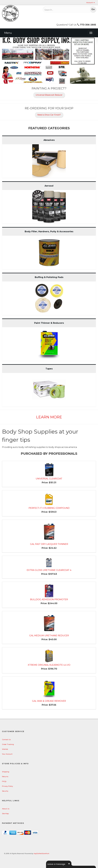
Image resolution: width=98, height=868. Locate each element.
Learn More (49, 417)
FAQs (4, 781)
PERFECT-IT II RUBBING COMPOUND (49, 508)
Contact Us (6, 739)
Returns (5, 776)
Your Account (7, 754)
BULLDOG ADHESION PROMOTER (49, 599)
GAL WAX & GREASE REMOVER (49, 701)
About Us (6, 809)
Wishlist (5, 749)
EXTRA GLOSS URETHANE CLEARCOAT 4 (49, 570)
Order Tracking (8, 744)
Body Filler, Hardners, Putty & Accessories (49, 232)
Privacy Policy (8, 786)
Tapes (49, 369)
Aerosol (49, 186)
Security (5, 791)
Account (90, 2)
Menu (8, 33)
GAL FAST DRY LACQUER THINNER (49, 544)
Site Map (5, 813)
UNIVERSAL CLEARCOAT (49, 479)
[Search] (61, 10)
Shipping (6, 772)
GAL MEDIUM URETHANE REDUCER (49, 636)
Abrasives (49, 140)
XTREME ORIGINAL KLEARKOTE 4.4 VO (49, 665)
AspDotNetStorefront (41, 854)
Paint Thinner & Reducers (49, 323)
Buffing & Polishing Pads (49, 277)
